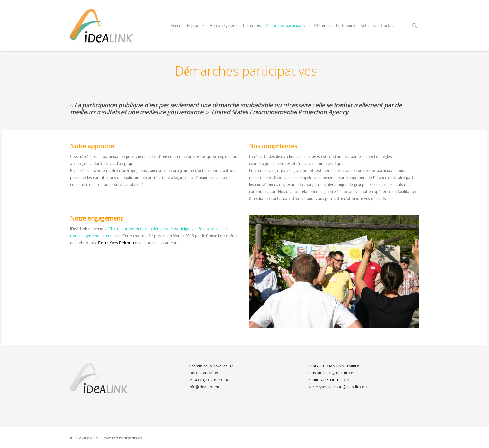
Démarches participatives (287, 26)
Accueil (177, 26)
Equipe (196, 26)
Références (323, 26)
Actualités (369, 26)
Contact (388, 26)
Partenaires (346, 26)
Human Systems (224, 26)
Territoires (252, 26)
